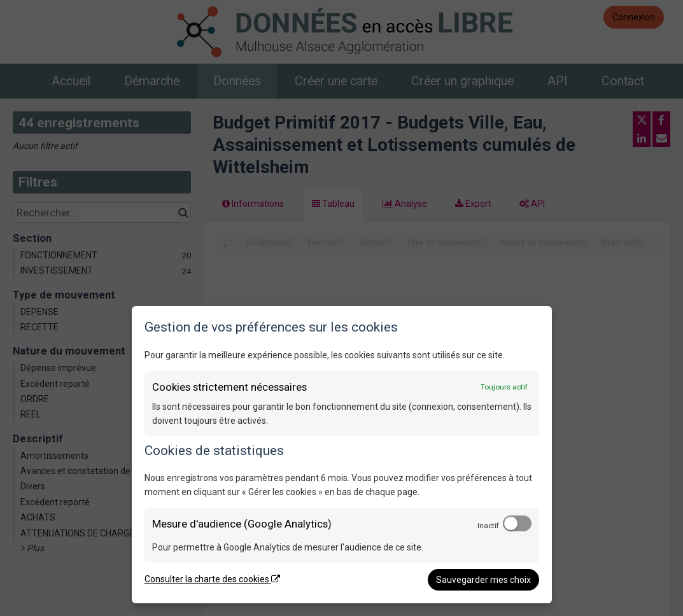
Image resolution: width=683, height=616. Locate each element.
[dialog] (342, 455)
